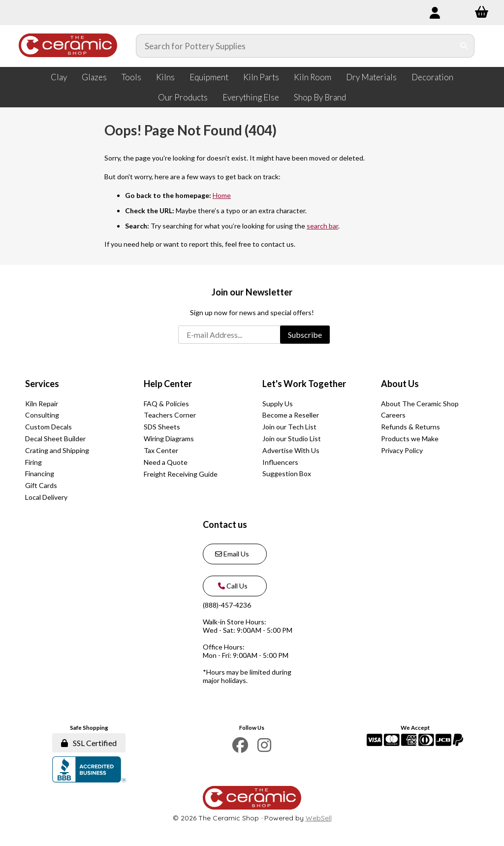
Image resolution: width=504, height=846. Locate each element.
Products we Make (410, 439)
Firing (33, 462)
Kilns (165, 77)
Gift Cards (41, 485)
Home (222, 195)
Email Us (232, 554)
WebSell (319, 818)
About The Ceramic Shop (420, 404)
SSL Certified (89, 743)
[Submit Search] (464, 46)
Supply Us (278, 404)
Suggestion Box (287, 473)
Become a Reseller (291, 415)
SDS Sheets (162, 427)
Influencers (280, 462)
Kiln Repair (42, 404)
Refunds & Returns (410, 427)
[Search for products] (295, 46)
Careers (393, 415)
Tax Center (161, 450)
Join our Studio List (292, 439)
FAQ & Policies (166, 404)
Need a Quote (166, 462)
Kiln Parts (261, 77)
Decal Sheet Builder (55, 439)
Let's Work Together (304, 384)
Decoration (432, 77)
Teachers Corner (170, 415)
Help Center (168, 384)
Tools (131, 77)
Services (42, 384)
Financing (40, 473)
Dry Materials (371, 77)
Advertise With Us (291, 450)
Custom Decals (48, 427)
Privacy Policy (402, 450)
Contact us (225, 524)
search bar (322, 226)
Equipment (209, 77)
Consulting (42, 415)
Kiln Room (313, 77)
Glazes (94, 77)
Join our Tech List (289, 427)
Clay (59, 77)
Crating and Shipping (57, 450)
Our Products (183, 97)
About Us (400, 384)
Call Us (231, 586)
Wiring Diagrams (169, 439)
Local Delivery (46, 497)
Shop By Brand (320, 97)
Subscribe (305, 335)
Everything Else (251, 97)
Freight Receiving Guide (181, 474)
